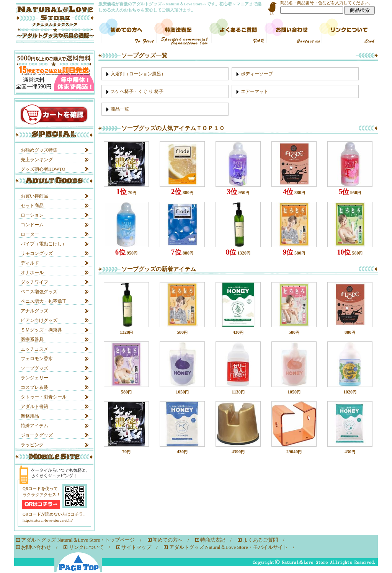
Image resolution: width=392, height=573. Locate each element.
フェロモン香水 (37, 359)
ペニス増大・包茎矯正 (44, 301)
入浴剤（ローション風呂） (138, 74)
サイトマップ (136, 547)
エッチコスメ (34, 349)
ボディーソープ (257, 74)
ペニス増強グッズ (39, 292)
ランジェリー (34, 378)
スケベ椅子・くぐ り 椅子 (137, 91)
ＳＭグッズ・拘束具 (41, 330)
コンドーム (32, 225)
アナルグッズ (34, 311)
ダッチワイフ (34, 282)
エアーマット (255, 91)
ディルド (30, 263)
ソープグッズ (34, 368)
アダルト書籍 (34, 406)
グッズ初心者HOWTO (43, 169)
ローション (32, 215)
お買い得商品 (34, 196)
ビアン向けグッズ (39, 320)
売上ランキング (37, 160)
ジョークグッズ (37, 435)
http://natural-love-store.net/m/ (48, 520)
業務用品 (30, 416)
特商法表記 (213, 540)
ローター (30, 234)
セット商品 (32, 206)
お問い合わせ (36, 547)
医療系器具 (32, 340)
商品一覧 (120, 109)
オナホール (32, 273)
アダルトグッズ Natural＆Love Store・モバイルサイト (229, 547)
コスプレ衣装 (34, 387)
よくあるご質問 (261, 540)
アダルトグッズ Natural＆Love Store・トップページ (78, 540)
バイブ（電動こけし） (44, 244)
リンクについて (86, 547)
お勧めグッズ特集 (39, 150)
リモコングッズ (37, 253)
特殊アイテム (34, 426)
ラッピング (32, 445)
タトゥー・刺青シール (44, 397)
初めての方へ (168, 540)
